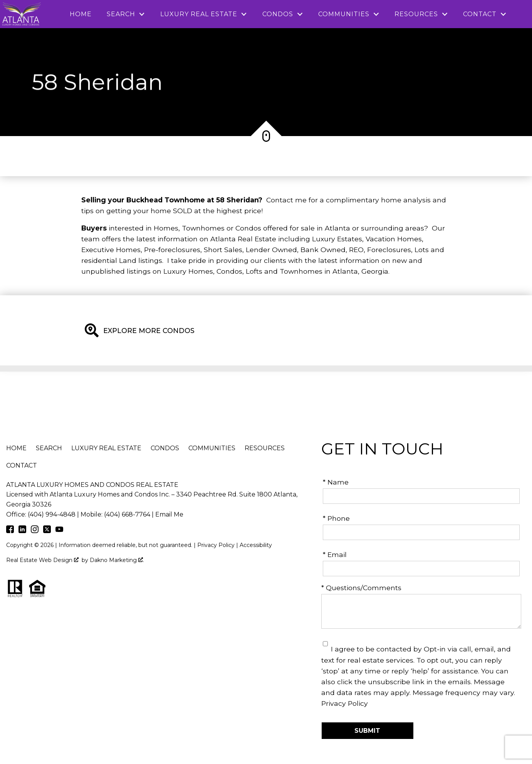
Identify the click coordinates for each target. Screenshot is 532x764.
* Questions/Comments (361, 588)
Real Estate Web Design (42, 560)
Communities (212, 448)
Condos (165, 448)
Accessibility (256, 545)
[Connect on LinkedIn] (22, 531)
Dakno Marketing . (117, 560)
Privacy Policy (345, 703)
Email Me (169, 514)
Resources (265, 448)
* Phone (336, 518)
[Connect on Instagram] (35, 531)
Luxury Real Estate (106, 448)
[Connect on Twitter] (47, 531)
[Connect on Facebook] (10, 531)
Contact (22, 465)
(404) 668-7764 (127, 514)
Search (49, 448)
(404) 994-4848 (52, 514)
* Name (336, 482)
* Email (335, 554)
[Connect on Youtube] (59, 531)
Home (81, 14)
